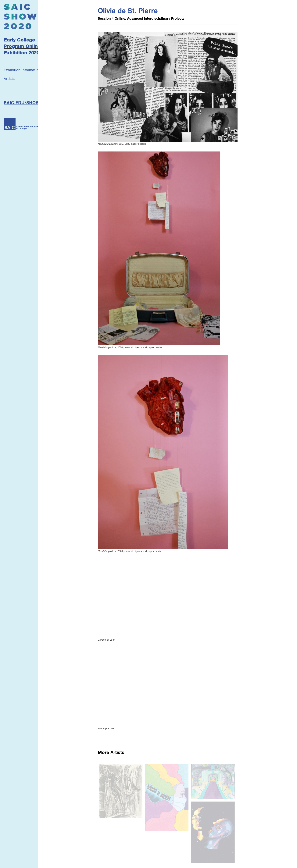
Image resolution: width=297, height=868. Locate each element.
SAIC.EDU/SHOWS (23, 103)
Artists (9, 79)
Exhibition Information (22, 70)
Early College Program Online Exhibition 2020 (22, 47)
